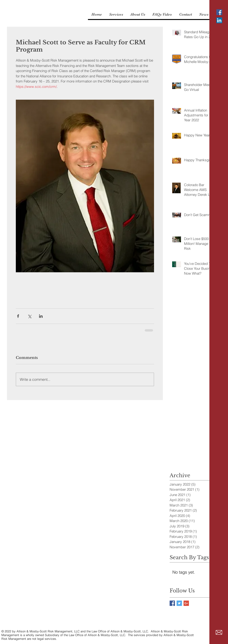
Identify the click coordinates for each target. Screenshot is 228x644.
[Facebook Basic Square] (172, 603)
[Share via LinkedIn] (41, 316)
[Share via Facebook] (18, 316)
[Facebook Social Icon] (219, 12)
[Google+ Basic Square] (186, 603)
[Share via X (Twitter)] (29, 316)
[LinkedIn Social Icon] (219, 20)
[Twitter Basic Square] (179, 603)
